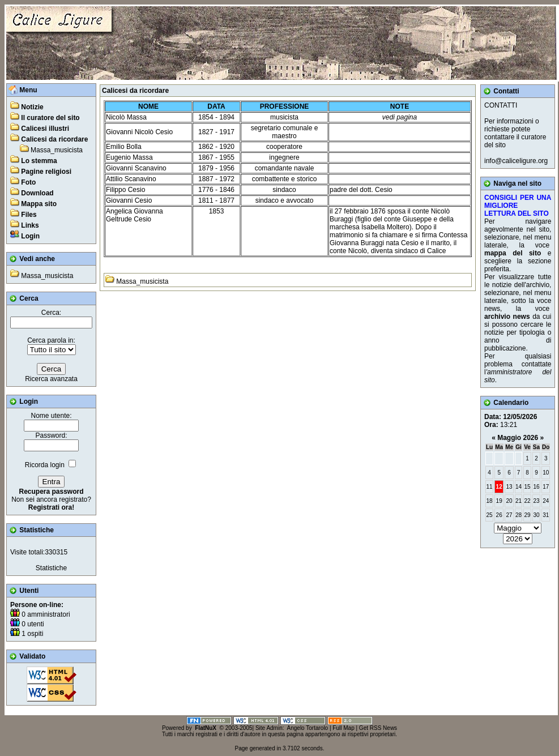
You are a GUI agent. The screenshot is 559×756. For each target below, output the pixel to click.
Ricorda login (45, 465)
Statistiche (51, 568)
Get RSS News (378, 728)
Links (30, 225)
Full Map (343, 728)
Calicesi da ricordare (54, 139)
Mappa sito (39, 204)
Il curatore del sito (50, 118)
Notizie (32, 107)
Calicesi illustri (45, 129)
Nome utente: (51, 416)
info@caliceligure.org (516, 161)
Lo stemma (39, 161)
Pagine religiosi (46, 172)
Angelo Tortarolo (308, 728)
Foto (28, 182)
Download (37, 193)
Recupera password (51, 492)
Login (30, 236)
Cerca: (51, 313)
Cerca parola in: (51, 340)
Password (50, 435)
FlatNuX (206, 728)
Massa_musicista (57, 150)
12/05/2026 (520, 417)
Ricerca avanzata (51, 379)
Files (29, 215)
